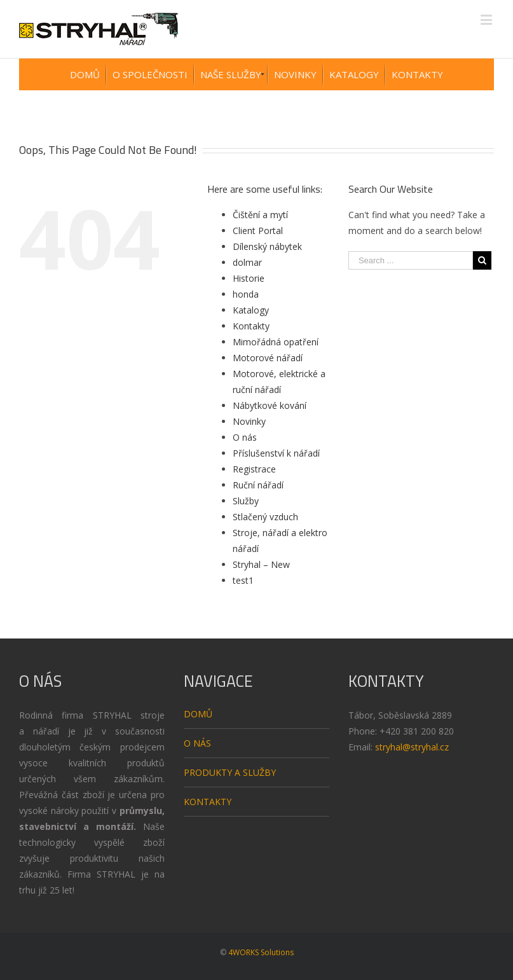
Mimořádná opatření (276, 342)
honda (246, 294)
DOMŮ (198, 714)
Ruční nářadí (258, 485)
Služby (246, 501)
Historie (249, 278)
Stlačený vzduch (265, 517)
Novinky (249, 421)
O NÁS (197, 743)
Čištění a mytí (260, 215)
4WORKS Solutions (261, 952)
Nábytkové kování (270, 405)
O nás (245, 437)
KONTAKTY (208, 802)
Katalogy (251, 310)
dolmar (247, 262)
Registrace (254, 469)
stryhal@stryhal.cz (412, 747)
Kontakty (251, 326)
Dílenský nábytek (267, 246)
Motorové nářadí (268, 358)
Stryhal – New (261, 564)
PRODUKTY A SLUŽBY (230, 772)
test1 (243, 580)
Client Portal (258, 231)
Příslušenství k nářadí (276, 453)
